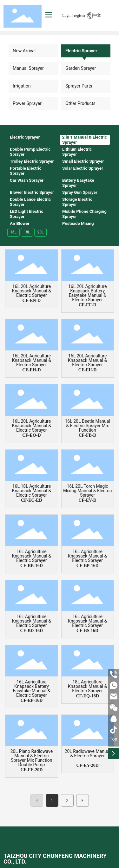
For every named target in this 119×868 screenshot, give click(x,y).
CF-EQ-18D (87, 696)
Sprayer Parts (79, 86)
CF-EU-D (88, 370)
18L (27, 232)
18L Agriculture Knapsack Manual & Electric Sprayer (87, 686)
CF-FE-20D (31, 770)
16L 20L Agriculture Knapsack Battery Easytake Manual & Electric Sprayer (87, 293)
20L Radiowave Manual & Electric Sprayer (88, 754)
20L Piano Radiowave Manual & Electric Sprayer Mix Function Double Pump (32, 758)
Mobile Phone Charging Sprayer (84, 214)
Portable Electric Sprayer (26, 171)
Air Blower (20, 223)
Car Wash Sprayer (27, 180)
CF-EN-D (32, 300)
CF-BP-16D (88, 566)
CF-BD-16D (32, 631)
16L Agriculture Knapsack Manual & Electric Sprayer (32, 556)
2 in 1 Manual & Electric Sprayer (85, 140)
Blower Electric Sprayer (32, 192)
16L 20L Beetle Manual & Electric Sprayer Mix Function (87, 426)
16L (13, 232)
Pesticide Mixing (78, 223)
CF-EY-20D (87, 765)
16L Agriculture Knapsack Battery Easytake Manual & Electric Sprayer (31, 689)
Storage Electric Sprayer (77, 202)
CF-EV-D (87, 500)
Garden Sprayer (81, 68)
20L (40, 232)
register (80, 16)
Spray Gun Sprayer (80, 192)
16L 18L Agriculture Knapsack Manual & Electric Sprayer (32, 491)
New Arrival (24, 51)
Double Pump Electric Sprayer (30, 152)
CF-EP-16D (31, 700)
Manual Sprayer (28, 68)
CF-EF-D (88, 305)
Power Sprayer (27, 103)
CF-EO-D (31, 435)
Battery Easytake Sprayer (78, 183)
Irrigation (22, 86)
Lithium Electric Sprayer (77, 152)
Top (114, 739)
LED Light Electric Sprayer (26, 214)
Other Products (80, 103)
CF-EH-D (31, 370)
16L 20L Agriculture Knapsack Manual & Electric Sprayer (32, 291)
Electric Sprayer (81, 51)
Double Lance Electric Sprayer (30, 202)
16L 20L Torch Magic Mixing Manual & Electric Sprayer (87, 491)
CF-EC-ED (32, 500)
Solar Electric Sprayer (83, 168)
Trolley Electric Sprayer (32, 161)
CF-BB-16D (32, 566)
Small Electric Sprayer (83, 161)
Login (67, 16)
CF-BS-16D (87, 631)
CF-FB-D (88, 435)
